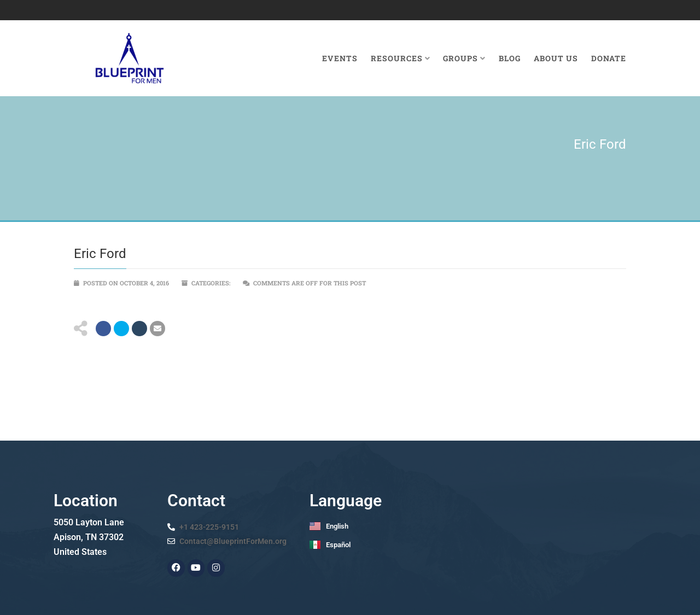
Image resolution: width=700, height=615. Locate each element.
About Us (556, 58)
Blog (510, 58)
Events (340, 58)
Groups (464, 58)
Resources (401, 58)
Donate (609, 58)
